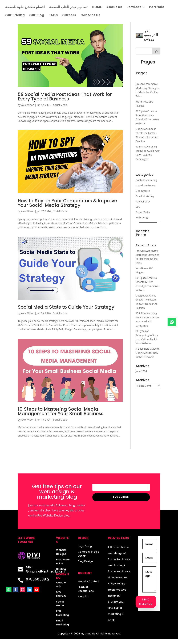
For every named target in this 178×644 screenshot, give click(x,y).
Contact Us (90, 16)
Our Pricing (15, 16)
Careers (69, 16)
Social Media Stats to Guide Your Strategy (66, 307)
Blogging (84, 596)
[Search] (156, 51)
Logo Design (86, 546)
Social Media (60, 105)
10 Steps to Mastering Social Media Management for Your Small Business (60, 411)
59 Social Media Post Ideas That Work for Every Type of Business (65, 97)
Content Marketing (146, 180)
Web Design (142, 217)
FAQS (53, 16)
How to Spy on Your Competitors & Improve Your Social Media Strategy (67, 203)
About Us (114, 7)
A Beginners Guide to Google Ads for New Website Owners (148, 353)
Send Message (146, 602)
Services (134, 7)
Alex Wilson (28, 105)
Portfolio (157, 7)
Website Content (89, 581)
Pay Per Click (143, 202)
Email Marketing (145, 196)
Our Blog (37, 16)
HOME (97, 7)
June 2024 (141, 371)
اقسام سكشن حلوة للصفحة (25, 7)
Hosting (61, 569)
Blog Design (85, 561)
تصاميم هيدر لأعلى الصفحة (68, 7)
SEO (138, 207)
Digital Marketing (145, 185)
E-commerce (143, 191)
